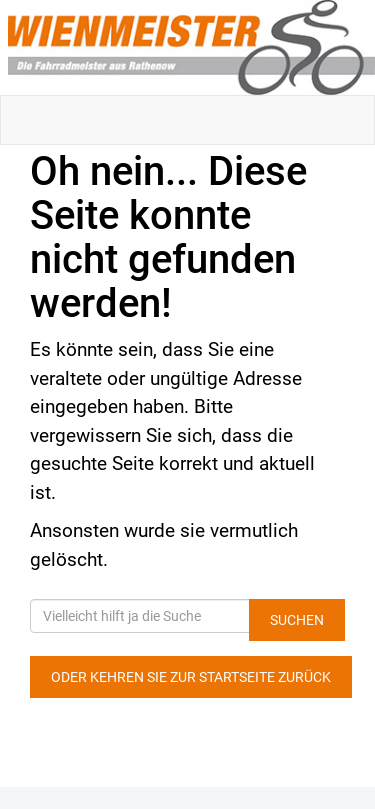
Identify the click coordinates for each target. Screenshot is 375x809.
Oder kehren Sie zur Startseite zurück (191, 677)
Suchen (297, 620)
